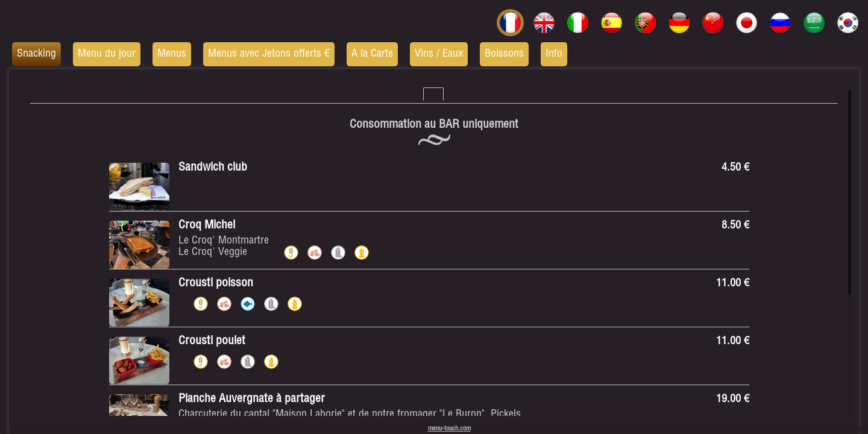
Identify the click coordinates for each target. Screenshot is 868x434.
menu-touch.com (449, 429)
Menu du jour (107, 54)
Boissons (504, 54)
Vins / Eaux (439, 54)
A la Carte (372, 54)
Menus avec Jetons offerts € (269, 54)
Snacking (36, 54)
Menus (172, 54)
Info (554, 54)
